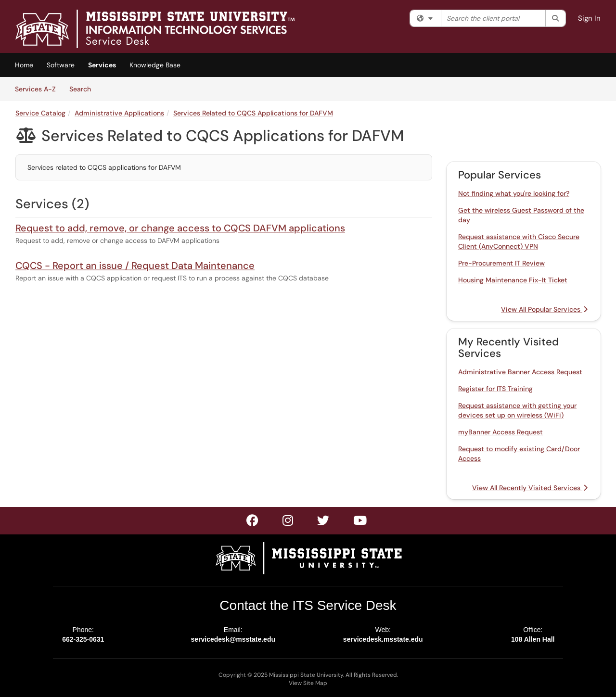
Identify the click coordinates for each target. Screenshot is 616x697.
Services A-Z (35, 89)
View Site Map (308, 683)
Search (83, 89)
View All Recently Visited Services (530, 488)
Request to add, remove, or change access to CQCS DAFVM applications (180, 228)
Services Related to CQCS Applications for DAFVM (253, 113)
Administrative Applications (119, 113)
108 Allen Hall (533, 639)
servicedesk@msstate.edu (233, 639)
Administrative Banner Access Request (520, 372)
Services (102, 65)
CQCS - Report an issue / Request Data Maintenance (135, 266)
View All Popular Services (544, 309)
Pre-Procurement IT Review (501, 263)
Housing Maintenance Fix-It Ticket (513, 280)
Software (61, 65)
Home (24, 65)
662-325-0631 (83, 639)
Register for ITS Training (495, 389)
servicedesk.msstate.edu (383, 639)
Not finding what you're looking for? (514, 193)
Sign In (589, 18)
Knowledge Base (155, 65)
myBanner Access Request (500, 432)
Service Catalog (40, 113)
